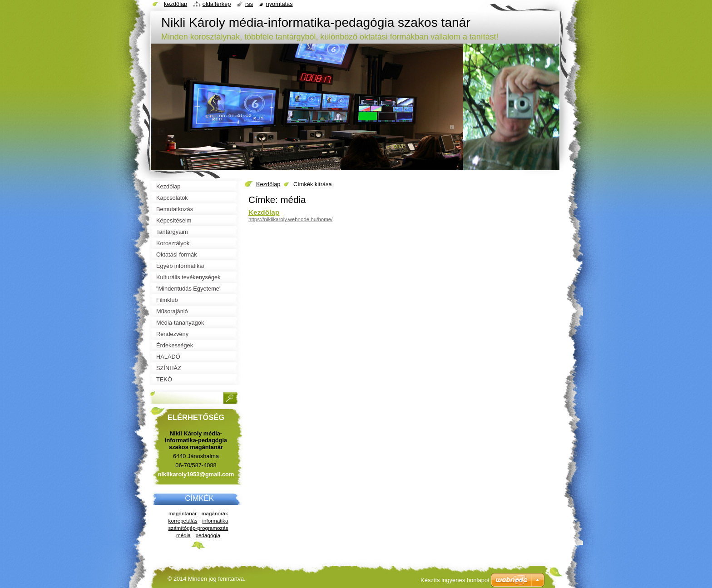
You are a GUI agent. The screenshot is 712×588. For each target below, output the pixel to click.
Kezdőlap (268, 184)
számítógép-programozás (198, 528)
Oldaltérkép (217, 4)
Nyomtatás (279, 4)
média (183, 535)
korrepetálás (183, 521)
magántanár (183, 513)
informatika (215, 521)
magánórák (215, 513)
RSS (249, 4)
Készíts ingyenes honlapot (455, 580)
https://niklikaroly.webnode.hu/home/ (290, 219)
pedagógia (208, 535)
